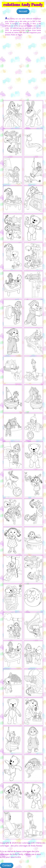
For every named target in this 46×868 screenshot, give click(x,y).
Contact (7, 865)
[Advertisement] (23, 62)
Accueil (23, 11)
